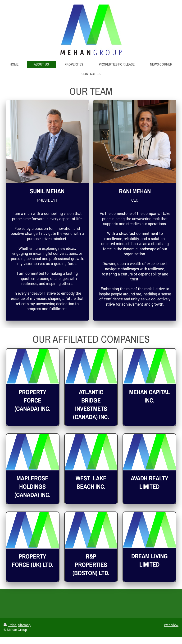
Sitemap (24, 625)
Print (10, 625)
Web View (171, 625)
